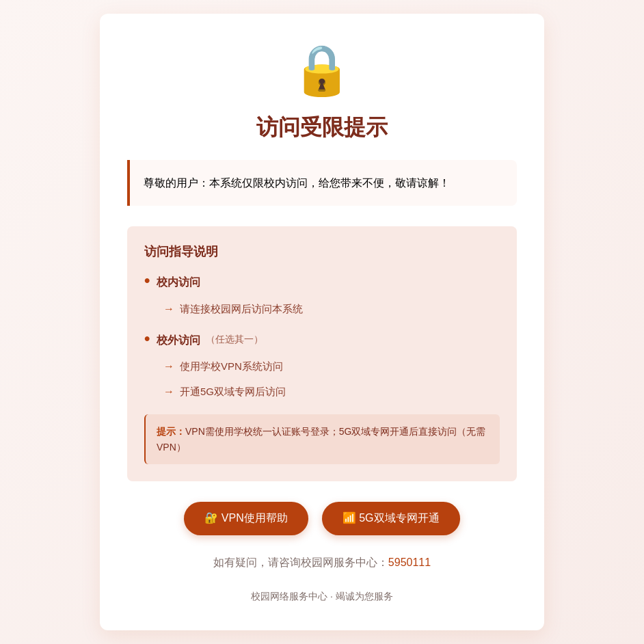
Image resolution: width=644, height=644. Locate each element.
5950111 (410, 562)
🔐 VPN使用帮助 (246, 518)
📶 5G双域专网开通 (391, 518)
